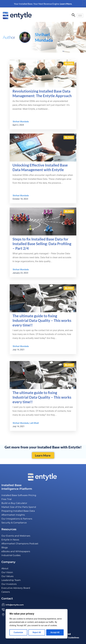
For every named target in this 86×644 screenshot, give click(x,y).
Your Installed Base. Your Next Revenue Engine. (43, 4)
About (5, 568)
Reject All (37, 632)
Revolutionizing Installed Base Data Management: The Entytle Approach (42, 93)
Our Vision (7, 572)
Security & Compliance (14, 523)
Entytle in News (10, 540)
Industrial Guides (11, 555)
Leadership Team (11, 580)
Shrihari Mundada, (21, 423)
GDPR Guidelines (70, 638)
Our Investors (9, 584)
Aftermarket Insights (13, 515)
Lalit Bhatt (34, 423)
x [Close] (84, 3)
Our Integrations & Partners (17, 519)
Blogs (69, 63)
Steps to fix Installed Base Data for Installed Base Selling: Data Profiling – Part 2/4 (42, 244)
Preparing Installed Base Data (18, 511)
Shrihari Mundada (21, 122)
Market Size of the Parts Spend (19, 507)
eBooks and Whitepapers (16, 551)
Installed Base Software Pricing (19, 495)
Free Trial (6, 499)
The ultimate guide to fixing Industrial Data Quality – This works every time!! (42, 320)
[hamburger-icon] (80, 16)
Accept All (55, 632)
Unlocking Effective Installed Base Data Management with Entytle (40, 167)
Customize (18, 632)
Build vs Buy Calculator (14, 503)
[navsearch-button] (73, 15)
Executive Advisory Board (16, 588)
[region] (37, 624)
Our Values (7, 576)
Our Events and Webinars (16, 536)
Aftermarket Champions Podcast (20, 544)
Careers (6, 592)
